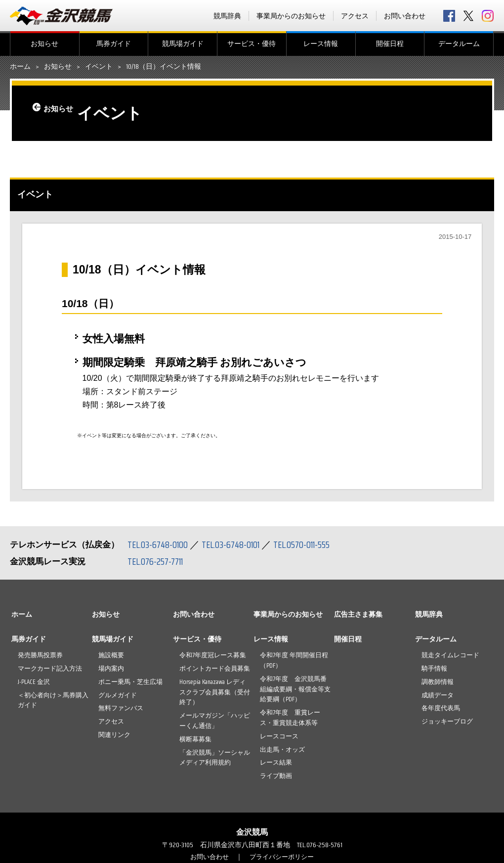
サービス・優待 (252, 44)
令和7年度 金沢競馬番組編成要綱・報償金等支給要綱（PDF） (295, 689)
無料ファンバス (121, 708)
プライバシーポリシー (283, 857)
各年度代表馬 (441, 708)
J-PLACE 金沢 (34, 682)
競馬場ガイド (183, 44)
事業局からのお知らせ (291, 16)
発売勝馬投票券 (40, 655)
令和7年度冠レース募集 (213, 655)
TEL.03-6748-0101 (236, 545)
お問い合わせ (405, 16)
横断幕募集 (195, 739)
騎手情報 (434, 668)
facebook (449, 16)
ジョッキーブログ (447, 721)
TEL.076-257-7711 (158, 561)
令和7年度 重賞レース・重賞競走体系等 (290, 718)
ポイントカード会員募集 (215, 668)
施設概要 (111, 655)
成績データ (438, 695)
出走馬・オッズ (282, 749)
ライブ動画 (276, 776)
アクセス (355, 16)
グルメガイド (118, 695)
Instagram (488, 16)
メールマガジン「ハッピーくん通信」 (215, 721)
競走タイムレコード (450, 655)
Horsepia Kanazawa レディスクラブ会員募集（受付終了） (215, 692)
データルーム (459, 44)
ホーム (20, 67)
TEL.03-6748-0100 (159, 545)
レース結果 (276, 762)
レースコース (279, 736)
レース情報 (321, 44)
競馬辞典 (227, 16)
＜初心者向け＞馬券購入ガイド (53, 700)
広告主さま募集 (358, 614)
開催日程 (390, 44)
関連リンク (114, 735)
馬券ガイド (114, 44)
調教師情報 (438, 682)
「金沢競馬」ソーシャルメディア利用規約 (215, 758)
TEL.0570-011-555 (311, 545)
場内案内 (111, 668)
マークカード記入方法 (50, 668)
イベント (99, 67)
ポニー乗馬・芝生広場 (130, 682)
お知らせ (44, 44)
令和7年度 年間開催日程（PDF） (294, 660)
